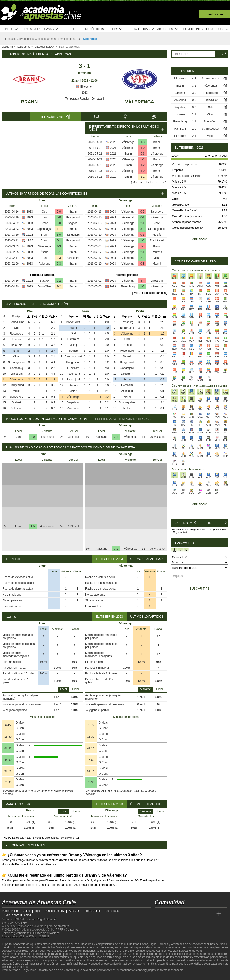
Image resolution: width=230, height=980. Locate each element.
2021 (113, 148)
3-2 (142, 229)
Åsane (45, 252)
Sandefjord (73, 235)
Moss (157, 258)
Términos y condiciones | (18, 933)
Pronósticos (94, 29)
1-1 (143, 177)
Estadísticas (142, 29)
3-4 (142, 281)
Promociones (192, 29)
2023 (85, 93)
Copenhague (44, 229)
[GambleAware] (12, 976)
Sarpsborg (73, 258)
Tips (117, 29)
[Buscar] (223, 54)
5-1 (143, 159)
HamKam (17, 345)
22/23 (30, 235)
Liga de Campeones (159, 951)
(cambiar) (181, 532)
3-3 (59, 258)
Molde (17, 391)
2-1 (142, 223)
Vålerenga (140, 102)
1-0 (143, 148)
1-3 (143, 142)
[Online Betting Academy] (185, 914)
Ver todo (199, 239)
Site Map (7, 923)
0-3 (143, 154)
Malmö (157, 264)
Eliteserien (84, 87)
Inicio (11, 29)
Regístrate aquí (46, 919)
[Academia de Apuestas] (193, 914)
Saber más (90, 39)
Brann (29, 102)
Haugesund (73, 217)
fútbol (122, 944)
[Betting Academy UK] (210, 914)
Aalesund (45, 264)
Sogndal (73, 223)
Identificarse (214, 14)
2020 (113, 159)
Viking (17, 356)
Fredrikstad (157, 240)
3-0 (59, 217)
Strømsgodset (157, 229)
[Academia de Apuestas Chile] (159, 914)
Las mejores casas (41, 29)
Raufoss (157, 252)
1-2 (143, 165)
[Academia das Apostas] (167, 914)
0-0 (194, 107)
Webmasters (61, 926)
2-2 (59, 286)
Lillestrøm (157, 281)
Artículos (168, 29)
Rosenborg (128, 286)
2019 (113, 171)
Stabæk (44, 281)
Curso (71, 29)
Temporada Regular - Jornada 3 (84, 99)
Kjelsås (157, 235)
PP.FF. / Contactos (67, 930)
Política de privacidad (46, 933)
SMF (24, 923)
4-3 (194, 79)
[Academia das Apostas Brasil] (176, 914)
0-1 (59, 252)
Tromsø (17, 339)
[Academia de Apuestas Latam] (202, 914)
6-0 (59, 223)
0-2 (59, 281)
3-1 (59, 240)
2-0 (59, 212)
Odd (44, 212)
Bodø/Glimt (45, 286)
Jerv (157, 223)
